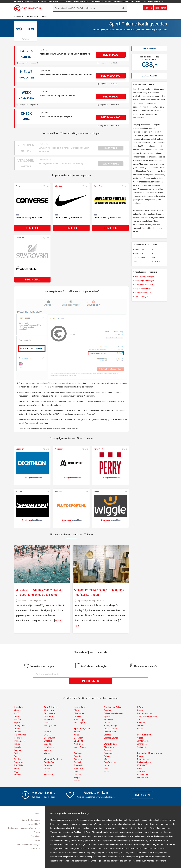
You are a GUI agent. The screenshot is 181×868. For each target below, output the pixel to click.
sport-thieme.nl (149, 49)
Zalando (108, 728)
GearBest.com (110, 756)
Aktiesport (59, 449)
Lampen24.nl (80, 701)
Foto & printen (144, 728)
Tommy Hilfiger (111, 719)
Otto (139, 713)
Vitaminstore (143, 768)
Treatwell (141, 765)
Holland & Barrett (145, 756)
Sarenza (18, 744)
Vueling (47, 744)
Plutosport (59, 491)
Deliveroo (48, 710)
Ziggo (17, 765)
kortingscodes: (28, 2)
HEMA (107, 765)
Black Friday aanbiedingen (29, 838)
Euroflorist (19, 713)
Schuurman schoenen (113, 707)
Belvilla (47, 728)
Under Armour (80, 741)
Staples (17, 753)
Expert (17, 716)
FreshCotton (79, 762)
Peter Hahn (142, 716)
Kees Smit (49, 768)
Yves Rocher (143, 771)
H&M (106, 762)
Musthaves (79, 707)
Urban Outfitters (111, 722)
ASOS (17, 707)
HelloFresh (49, 713)
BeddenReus (50, 756)
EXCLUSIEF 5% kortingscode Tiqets (75, 2)
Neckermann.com (145, 707)
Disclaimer (35, 830)
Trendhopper (80, 713)
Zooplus (18, 768)
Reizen (47, 725)
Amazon (108, 744)
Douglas (141, 750)
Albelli (140, 731)
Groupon (18, 725)
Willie (17, 762)
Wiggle (96, 491)
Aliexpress (109, 741)
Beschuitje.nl (50, 707)
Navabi (77, 774)
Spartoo (107, 710)
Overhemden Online (113, 701)
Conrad (17, 710)
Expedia (48, 737)
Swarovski (20, 238)
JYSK (46, 765)
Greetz (17, 722)
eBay (106, 753)
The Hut (141, 719)
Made (77, 704)
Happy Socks (20, 728)
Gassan (77, 768)
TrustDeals (35, 842)
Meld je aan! (149, 76)
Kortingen (31, 17)
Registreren (161, 8)
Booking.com (50, 731)
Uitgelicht (19, 701)
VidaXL (140, 722)
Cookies (36, 834)
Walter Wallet (110, 725)
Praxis (17, 737)
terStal (107, 716)
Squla (17, 750)
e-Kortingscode (82, 865)
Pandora (108, 704)
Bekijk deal (32, 228)
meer (58, 621)
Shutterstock (143, 734)
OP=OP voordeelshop (147, 710)
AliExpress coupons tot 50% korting (127, 2)
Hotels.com (49, 741)
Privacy (37, 826)
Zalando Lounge (111, 731)
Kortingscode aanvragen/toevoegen (24, 822)
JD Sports (79, 734)
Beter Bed (48, 759)
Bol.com (108, 750)
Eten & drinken (51, 701)
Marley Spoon (50, 719)
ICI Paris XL (142, 759)
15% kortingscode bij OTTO (153, 2)
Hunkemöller (20, 734)
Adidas (77, 725)
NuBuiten (78, 710)
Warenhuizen (110, 737)
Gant (76, 765)
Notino (140, 762)
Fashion (78, 747)
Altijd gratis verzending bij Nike (47, 2)
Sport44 (19, 491)
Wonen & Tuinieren (53, 753)
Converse (20, 186)
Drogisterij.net (143, 753)
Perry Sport (98, 449)
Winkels (17, 17)
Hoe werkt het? (33, 818)
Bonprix (77, 750)
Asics (77, 728)
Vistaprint (141, 741)
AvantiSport (99, 186)
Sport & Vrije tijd (82, 722)
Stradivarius (109, 713)
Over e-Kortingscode (31, 814)
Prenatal (18, 741)
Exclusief (46, 17)
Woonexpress (80, 716)
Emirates (48, 734)
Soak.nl (17, 747)
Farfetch (78, 756)
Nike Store (59, 186)
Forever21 (79, 759)
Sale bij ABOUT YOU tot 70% (101, 2)
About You (18, 704)
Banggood (108, 747)
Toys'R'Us (18, 759)
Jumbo (47, 716)
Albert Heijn (49, 704)
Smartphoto (142, 737)
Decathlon (20, 449)
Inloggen (148, 8)
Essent (47, 762)
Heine (107, 759)
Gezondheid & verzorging (149, 747)
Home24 (18, 731)
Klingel (77, 771)
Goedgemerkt (20, 719)
